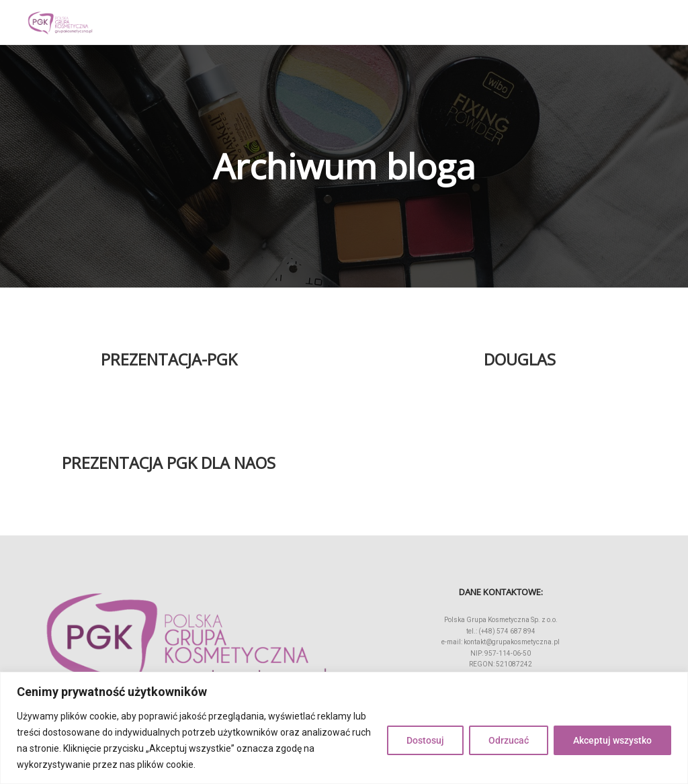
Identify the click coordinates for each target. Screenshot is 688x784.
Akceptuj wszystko (612, 740)
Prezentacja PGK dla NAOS (169, 463)
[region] (344, 728)
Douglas (520, 359)
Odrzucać (509, 740)
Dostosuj (425, 740)
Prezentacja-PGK (169, 359)
